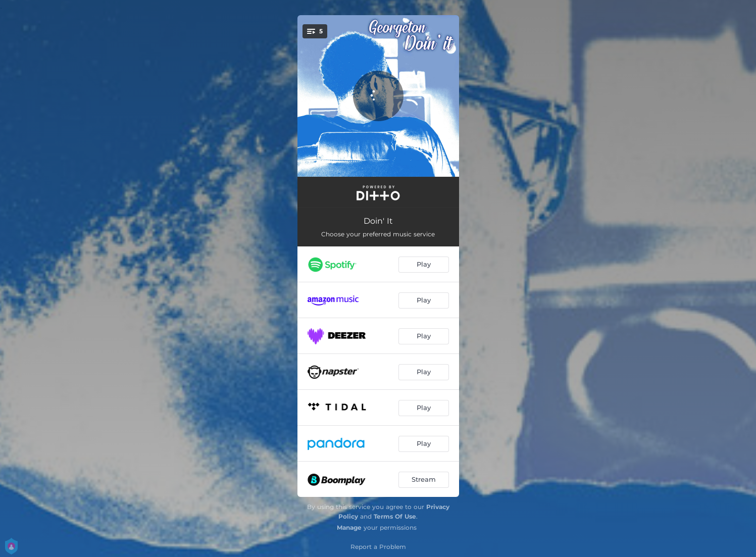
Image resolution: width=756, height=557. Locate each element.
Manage (349, 527)
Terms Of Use (395, 516)
